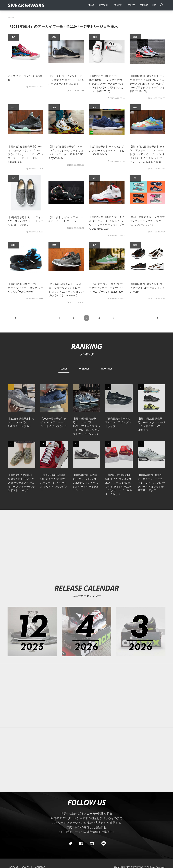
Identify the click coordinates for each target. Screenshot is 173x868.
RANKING (86, 346)
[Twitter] (70, 843)
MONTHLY (107, 369)
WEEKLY (84, 369)
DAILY (64, 369)
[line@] (103, 843)
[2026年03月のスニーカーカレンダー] (141, 632)
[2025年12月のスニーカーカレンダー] (32, 632)
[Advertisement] (86, 542)
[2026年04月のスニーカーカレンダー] (86, 632)
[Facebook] (81, 843)
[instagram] (92, 843)
